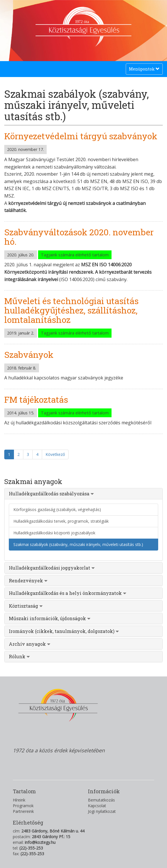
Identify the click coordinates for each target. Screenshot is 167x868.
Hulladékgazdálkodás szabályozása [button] (51, 494)
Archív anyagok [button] (30, 644)
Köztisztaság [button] (26, 606)
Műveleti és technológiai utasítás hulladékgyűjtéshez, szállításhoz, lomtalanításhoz (71, 310)
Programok (23, 806)
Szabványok (29, 355)
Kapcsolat (97, 806)
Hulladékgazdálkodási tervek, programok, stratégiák (61, 521)
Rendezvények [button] (28, 581)
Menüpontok (144, 70)
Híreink (19, 800)
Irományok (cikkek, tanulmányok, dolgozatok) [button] (64, 631)
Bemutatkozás (101, 800)
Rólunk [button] (19, 656)
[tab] (83, 494)
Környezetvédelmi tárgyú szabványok (81, 136)
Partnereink (23, 811)
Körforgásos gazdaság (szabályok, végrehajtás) (57, 509)
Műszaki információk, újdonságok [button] (50, 618)
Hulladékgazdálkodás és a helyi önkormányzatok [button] (68, 593)
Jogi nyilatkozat (102, 811)
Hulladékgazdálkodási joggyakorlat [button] (52, 568)
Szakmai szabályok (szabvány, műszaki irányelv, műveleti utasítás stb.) (78, 544)
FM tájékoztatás (36, 399)
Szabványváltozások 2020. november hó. (79, 237)
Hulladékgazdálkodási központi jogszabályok (54, 533)
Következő (55, 454)
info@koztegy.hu (40, 842)
